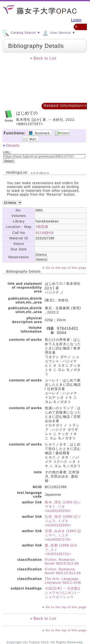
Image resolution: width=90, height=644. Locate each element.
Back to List (45, 58)
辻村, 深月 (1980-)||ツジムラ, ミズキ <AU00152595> (63, 521)
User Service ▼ (58, 33)
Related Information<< (65, 106)
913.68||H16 (45, 233)
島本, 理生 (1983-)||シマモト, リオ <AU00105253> (63, 506)
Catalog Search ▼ (21, 33)
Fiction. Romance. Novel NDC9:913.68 (62, 561)
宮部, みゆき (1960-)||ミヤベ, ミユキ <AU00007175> (63, 535)
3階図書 (42, 227)
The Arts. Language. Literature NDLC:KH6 (63, 581)
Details (13, 146)
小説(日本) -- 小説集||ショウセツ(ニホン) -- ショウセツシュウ (63, 593)
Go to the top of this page (66, 268)
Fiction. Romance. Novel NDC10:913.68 (63, 571)
